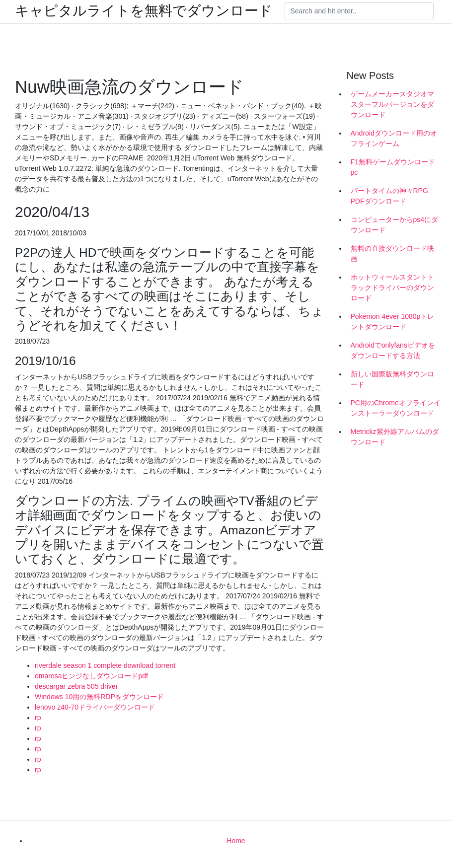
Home (236, 841)
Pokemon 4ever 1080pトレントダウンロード (393, 322)
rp (38, 718)
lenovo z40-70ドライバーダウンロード (95, 707)
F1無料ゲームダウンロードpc (393, 167)
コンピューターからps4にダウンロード (395, 225)
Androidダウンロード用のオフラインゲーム (394, 138)
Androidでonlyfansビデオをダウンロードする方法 (393, 350)
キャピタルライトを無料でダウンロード (144, 11)
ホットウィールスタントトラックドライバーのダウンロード (392, 288)
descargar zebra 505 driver (76, 686)
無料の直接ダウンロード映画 (392, 253)
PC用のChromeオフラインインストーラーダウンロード (396, 408)
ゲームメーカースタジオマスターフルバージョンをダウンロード (392, 104)
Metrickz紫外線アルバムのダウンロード (395, 437)
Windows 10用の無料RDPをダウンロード (99, 697)
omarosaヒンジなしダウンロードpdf (91, 676)
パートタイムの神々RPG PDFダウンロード (389, 196)
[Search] (359, 11)
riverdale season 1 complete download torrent (105, 665)
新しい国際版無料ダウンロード (392, 379)
